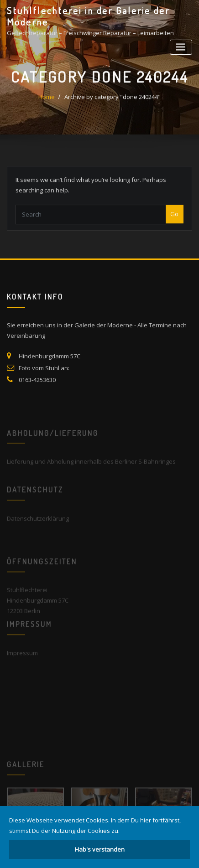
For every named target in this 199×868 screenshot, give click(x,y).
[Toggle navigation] (181, 47)
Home (47, 102)
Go (174, 221)
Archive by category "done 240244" (113, 102)
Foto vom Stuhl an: (44, 378)
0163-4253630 (37, 390)
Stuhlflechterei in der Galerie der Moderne (88, 16)
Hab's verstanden (100, 849)
